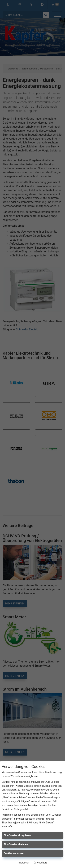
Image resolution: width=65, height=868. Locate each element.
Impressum (24, 863)
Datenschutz (40, 863)
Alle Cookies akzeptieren (17, 835)
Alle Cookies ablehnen (16, 844)
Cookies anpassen (14, 853)
